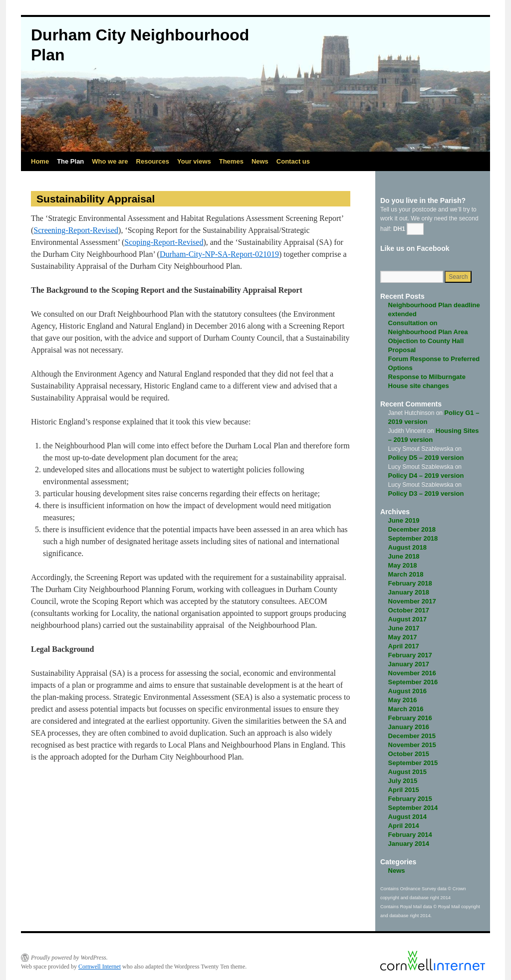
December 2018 (412, 529)
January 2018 (409, 592)
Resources (153, 161)
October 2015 (409, 754)
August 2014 (407, 817)
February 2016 (410, 718)
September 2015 (413, 763)
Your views (194, 161)
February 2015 (410, 799)
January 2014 (409, 844)
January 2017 (409, 664)
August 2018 (407, 547)
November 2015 (412, 745)
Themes (231, 161)
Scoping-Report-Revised (164, 242)
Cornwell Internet (100, 967)
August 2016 (407, 691)
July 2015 (403, 781)
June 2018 (404, 556)
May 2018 (403, 565)
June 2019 (404, 520)
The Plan (70, 161)
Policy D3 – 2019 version (426, 493)
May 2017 (403, 637)
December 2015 (412, 736)
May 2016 (403, 700)
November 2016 (412, 673)
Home (40, 161)
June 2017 (404, 628)
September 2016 (413, 682)
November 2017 (412, 601)
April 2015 (404, 790)
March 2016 (406, 709)
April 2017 (404, 646)
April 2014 (404, 826)
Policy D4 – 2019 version (426, 476)
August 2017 (407, 619)
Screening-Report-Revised (76, 230)
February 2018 (410, 583)
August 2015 (407, 772)
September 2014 (413, 808)
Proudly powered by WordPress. (69, 958)
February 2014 (410, 835)
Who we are (110, 161)
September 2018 (413, 538)
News (260, 161)
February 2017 (410, 655)
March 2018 (406, 574)
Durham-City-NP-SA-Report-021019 (219, 254)
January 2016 (409, 727)
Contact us (293, 161)
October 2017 (409, 610)
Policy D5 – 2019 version (426, 458)
